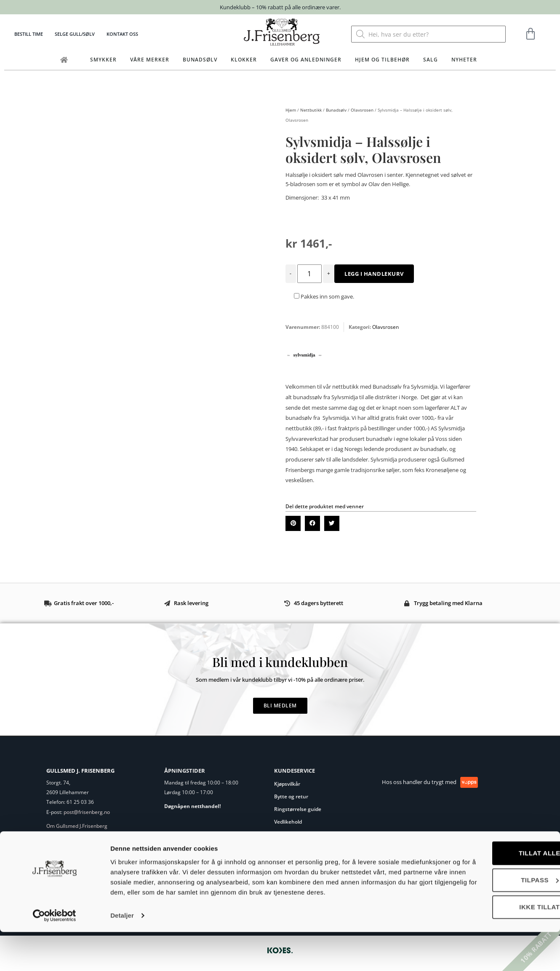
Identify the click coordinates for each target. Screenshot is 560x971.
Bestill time (29, 34)
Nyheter (464, 60)
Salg (431, 60)
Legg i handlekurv (374, 274)
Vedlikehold (288, 822)
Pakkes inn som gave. (324, 296)
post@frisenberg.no (87, 812)
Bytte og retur (291, 796)
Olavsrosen (362, 110)
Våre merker (150, 60)
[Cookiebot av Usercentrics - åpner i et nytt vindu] (55, 955)
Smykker (103, 60)
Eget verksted (62, 836)
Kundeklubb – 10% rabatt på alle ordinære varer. (280, 7)
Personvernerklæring (300, 834)
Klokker (244, 60)
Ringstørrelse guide (298, 809)
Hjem (291, 110)
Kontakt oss (122, 34)
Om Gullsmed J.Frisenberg (77, 826)
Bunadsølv (200, 60)
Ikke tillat (490, 936)
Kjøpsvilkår (287, 784)
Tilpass (490, 909)
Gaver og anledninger (306, 60)
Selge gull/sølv (75, 34)
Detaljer (122, 954)
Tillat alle (490, 882)
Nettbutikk (311, 110)
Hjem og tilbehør (382, 60)
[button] (293, 523)
